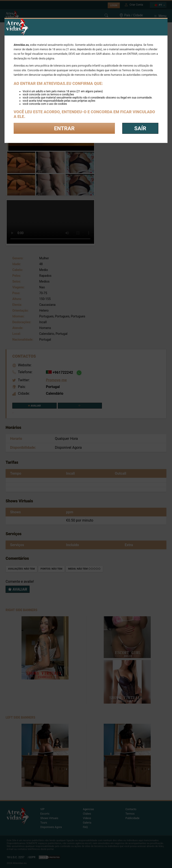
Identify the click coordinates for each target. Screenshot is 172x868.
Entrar (64, 128)
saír (140, 128)
